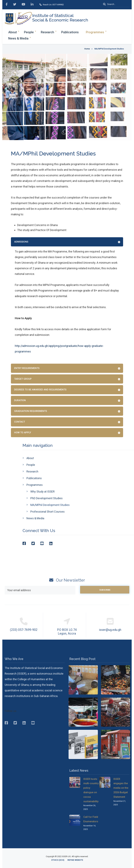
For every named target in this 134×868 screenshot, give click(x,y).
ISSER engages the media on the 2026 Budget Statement (121, 788)
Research (47, 32)
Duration (20, 400)
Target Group (23, 379)
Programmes (95, 32)
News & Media (18, 38)
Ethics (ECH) (58, 860)
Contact (20, 422)
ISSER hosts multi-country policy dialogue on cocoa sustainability (91, 790)
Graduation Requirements (31, 411)
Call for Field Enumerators (91, 819)
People (29, 32)
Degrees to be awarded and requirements (40, 390)
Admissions (21, 242)
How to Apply (23, 433)
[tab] (67, 242)
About (13, 32)
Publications (70, 32)
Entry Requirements (27, 368)
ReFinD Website (75, 860)
